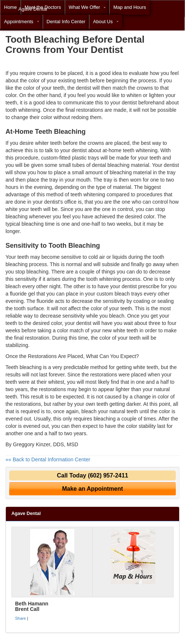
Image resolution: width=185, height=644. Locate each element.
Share (20, 618)
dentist (79, 150)
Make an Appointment (93, 489)
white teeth (146, 367)
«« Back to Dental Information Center (48, 459)
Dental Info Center (66, 22)
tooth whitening (23, 110)
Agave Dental (33, 9)
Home (10, 7)
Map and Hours (130, 7)
